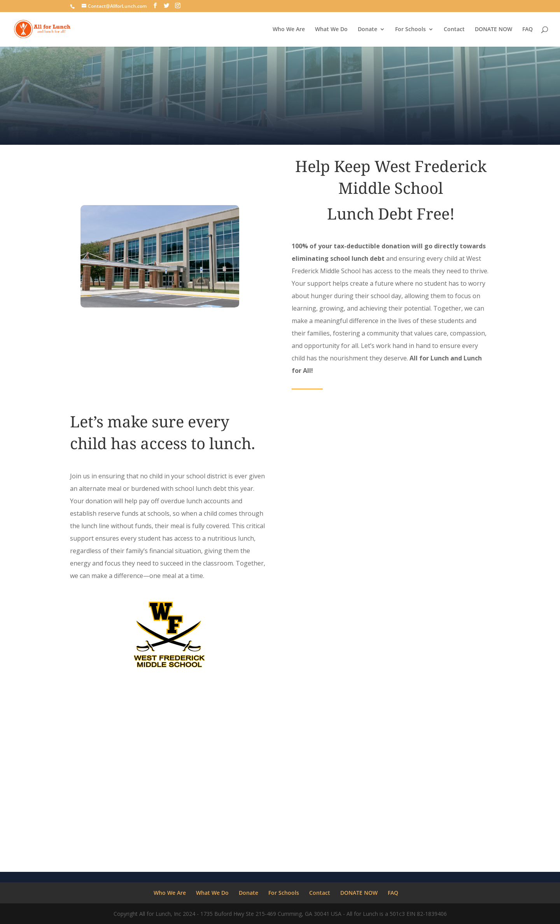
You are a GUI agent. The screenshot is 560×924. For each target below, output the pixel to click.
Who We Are (289, 30)
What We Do (331, 30)
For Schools (410, 30)
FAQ (528, 30)
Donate (367, 30)
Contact (454, 30)
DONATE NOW (493, 30)
